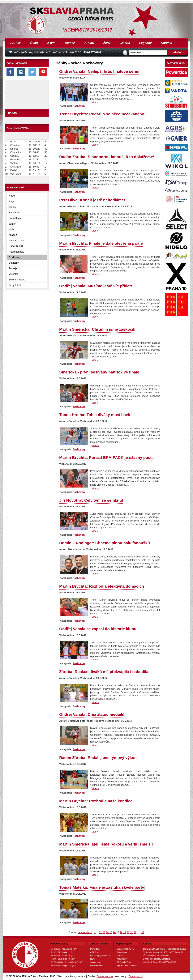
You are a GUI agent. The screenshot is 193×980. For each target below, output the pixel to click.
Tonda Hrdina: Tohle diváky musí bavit (95, 415)
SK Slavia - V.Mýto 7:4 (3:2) (64, 965)
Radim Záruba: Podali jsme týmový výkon (98, 758)
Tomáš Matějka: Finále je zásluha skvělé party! (102, 887)
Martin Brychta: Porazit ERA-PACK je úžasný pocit (106, 457)
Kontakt (167, 43)
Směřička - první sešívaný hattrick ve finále (99, 372)
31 (131, 932)
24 (107, 932)
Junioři (89, 43)
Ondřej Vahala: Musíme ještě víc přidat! (96, 286)
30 (128, 932)
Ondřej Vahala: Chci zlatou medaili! (92, 714)
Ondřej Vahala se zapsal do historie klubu (98, 629)
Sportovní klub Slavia (127, 965)
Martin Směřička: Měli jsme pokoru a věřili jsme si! (106, 844)
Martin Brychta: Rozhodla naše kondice (96, 801)
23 (104, 932)
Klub (11, 229)
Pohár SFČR (16, 246)
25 (111, 932)
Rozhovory (15, 257)
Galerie (125, 43)
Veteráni (13, 274)
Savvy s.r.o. (96, 962)
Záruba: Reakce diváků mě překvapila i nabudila (104, 672)
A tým (51, 43)
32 (135, 932)
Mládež (70, 43)
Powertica (95, 949)
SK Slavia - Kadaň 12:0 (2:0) (64, 949)
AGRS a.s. (95, 952)
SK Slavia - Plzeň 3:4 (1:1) (63, 956)
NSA (92, 959)
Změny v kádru (17, 280)
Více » (95, 102)
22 (100, 932)
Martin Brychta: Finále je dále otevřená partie (101, 243)
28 (121, 932)
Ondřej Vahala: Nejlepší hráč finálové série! (99, 71)
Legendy (145, 43)
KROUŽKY (122, 959)
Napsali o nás (16, 240)
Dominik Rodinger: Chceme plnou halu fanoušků (105, 543)
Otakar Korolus (105, 976)
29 (125, 932)
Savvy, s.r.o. (135, 976)
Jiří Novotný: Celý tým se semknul (91, 500)
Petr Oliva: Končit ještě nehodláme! (92, 200)
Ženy (107, 43)
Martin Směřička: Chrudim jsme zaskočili (97, 329)
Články (13, 207)
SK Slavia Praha (124, 962)
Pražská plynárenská (100, 956)
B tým (12, 201)
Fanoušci (14, 213)
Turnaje (13, 268)
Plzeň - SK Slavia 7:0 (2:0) (63, 959)
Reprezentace (17, 252)
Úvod (34, 43)
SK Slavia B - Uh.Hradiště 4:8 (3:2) (67, 962)
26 (114, 932)
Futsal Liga (15, 218)
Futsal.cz (121, 956)
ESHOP (16, 43)
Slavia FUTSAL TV (126, 949)
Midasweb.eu (96, 965)
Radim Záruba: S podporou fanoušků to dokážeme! (107, 157)
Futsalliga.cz (123, 952)
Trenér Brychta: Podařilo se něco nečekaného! (102, 114)
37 (143, 932)
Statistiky (14, 263)
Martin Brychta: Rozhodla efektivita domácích (102, 586)
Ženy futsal (15, 285)
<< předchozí (85, 932)
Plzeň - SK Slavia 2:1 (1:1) (63, 952)
